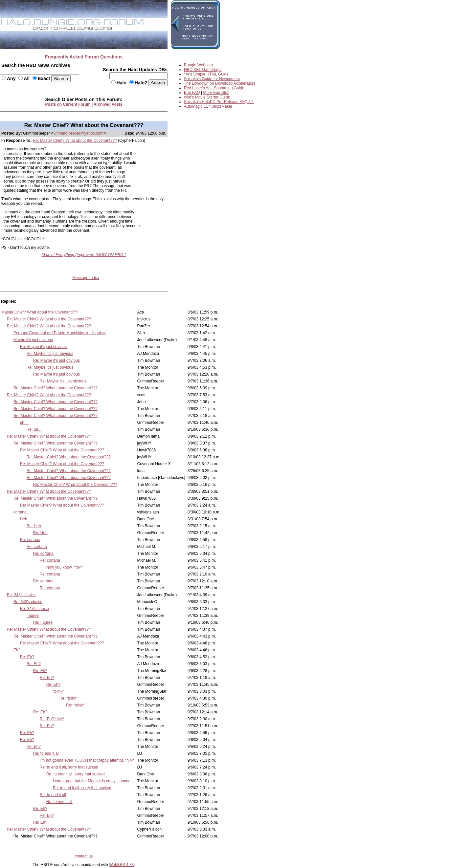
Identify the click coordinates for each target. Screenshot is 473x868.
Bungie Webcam (198, 65)
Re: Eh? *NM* (52, 719)
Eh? (17, 650)
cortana (20, 512)
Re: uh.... (35, 429)
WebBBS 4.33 (121, 865)
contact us (84, 856)
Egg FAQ (192, 93)
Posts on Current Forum (68, 104)
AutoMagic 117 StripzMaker (208, 106)
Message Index (86, 278)
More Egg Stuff (216, 93)
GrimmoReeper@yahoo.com (78, 133)
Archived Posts (108, 104)
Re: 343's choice (21, 595)
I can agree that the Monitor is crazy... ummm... (94, 781)
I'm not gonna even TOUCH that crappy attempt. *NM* (87, 760)
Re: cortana (30, 540)
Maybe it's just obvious (33, 340)
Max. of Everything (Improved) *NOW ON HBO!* (84, 255)
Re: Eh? (27, 657)
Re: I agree (43, 622)
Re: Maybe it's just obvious (43, 347)
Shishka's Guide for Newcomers (212, 79)
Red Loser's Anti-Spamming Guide (214, 88)
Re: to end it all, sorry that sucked (69, 767)
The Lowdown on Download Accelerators (220, 83)
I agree (33, 616)
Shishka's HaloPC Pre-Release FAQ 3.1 (219, 102)
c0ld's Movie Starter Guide (207, 97)
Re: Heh (34, 526)
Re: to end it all (46, 753)
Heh (24, 519)
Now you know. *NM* (65, 567)
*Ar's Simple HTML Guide (206, 74)
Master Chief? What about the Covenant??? (40, 312)
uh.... (24, 423)
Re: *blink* (69, 698)
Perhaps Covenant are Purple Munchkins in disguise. (60, 333)
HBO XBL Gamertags (203, 70)
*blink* (58, 691)
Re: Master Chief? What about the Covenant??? (75, 141)
